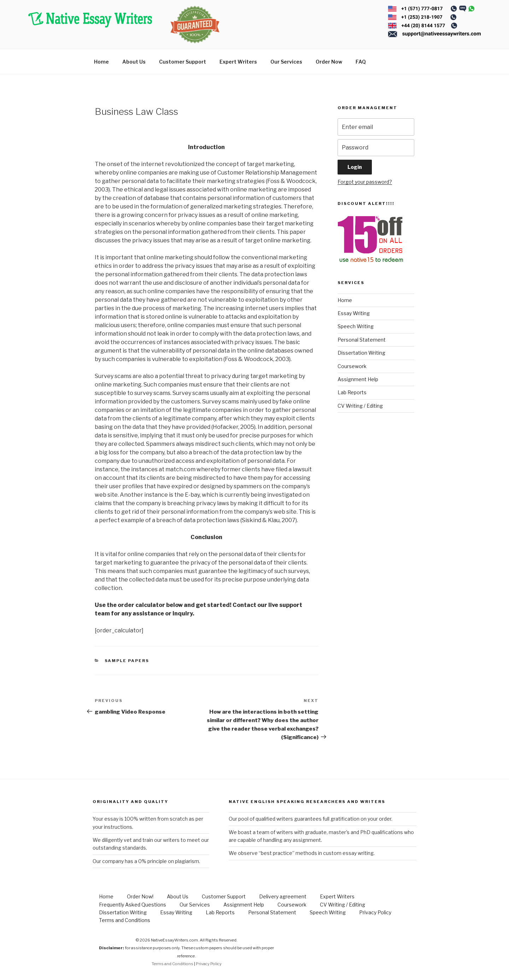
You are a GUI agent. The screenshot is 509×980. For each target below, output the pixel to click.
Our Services (286, 62)
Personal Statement (362, 340)
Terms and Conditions (125, 920)
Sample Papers (127, 661)
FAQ (361, 62)
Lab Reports (352, 392)
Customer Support (183, 62)
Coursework (352, 366)
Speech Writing (356, 326)
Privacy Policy (375, 912)
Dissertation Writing (361, 353)
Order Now (329, 62)
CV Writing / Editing (360, 406)
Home (101, 62)
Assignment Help (358, 379)
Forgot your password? (365, 182)
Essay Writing (354, 313)
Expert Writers (238, 62)
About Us (134, 62)
